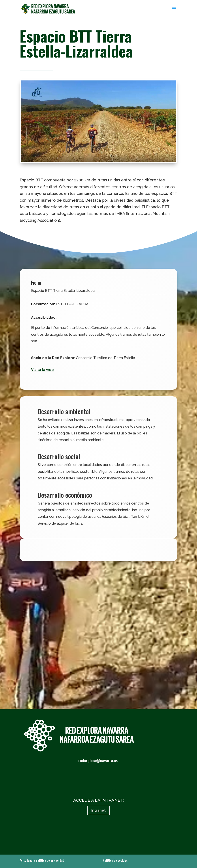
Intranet (98, 810)
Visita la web (42, 370)
